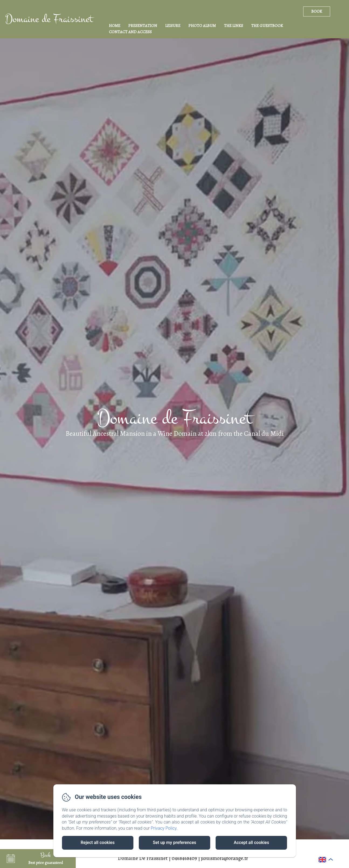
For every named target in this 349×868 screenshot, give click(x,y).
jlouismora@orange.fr (224, 858)
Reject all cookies (98, 843)
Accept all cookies (251, 843)
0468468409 (184, 858)
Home (115, 26)
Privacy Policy (164, 828)
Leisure (173, 26)
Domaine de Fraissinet (49, 19)
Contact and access (130, 32)
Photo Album (202, 26)
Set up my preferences (174, 843)
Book (317, 11)
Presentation (143, 26)
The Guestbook (267, 26)
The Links (234, 26)
